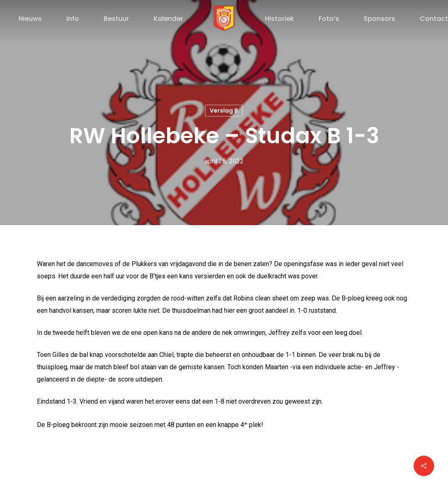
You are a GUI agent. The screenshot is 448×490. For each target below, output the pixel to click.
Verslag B (224, 111)
